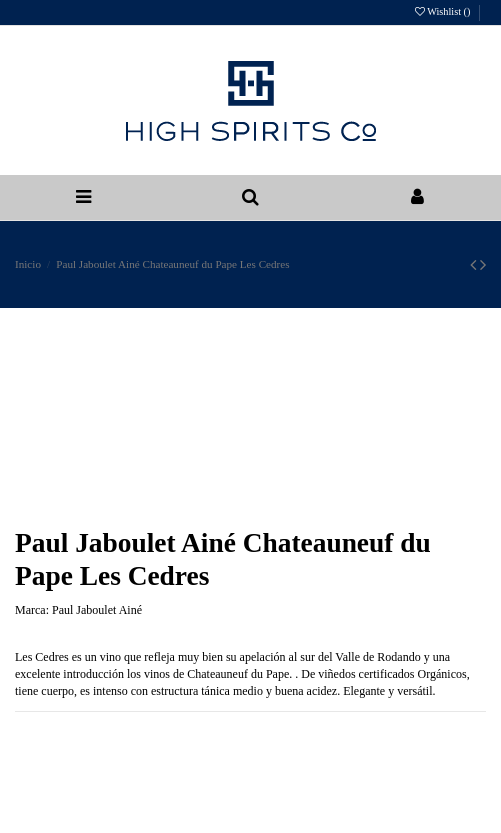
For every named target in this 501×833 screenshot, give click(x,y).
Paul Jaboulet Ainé (97, 610)
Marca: (32, 610)
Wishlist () (444, 11)
